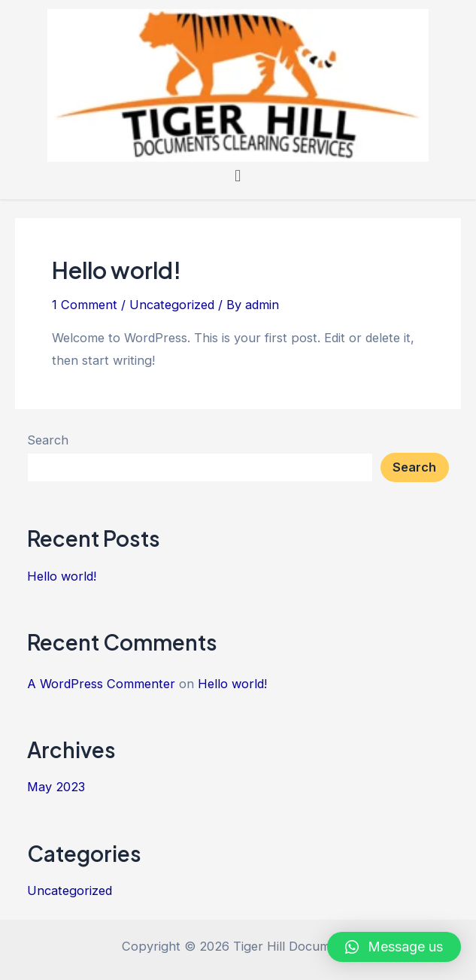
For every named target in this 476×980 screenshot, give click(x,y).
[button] (237, 176)
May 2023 (56, 787)
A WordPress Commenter (101, 684)
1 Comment (85, 305)
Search (48, 440)
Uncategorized (172, 305)
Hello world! (117, 270)
